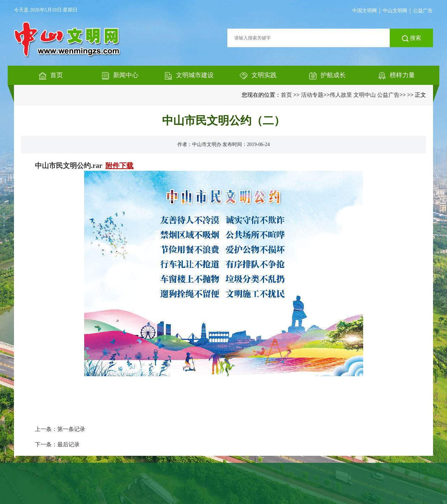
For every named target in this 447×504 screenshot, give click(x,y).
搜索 (412, 38)
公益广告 (423, 11)
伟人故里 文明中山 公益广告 (365, 95)
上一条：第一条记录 (60, 429)
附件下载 (119, 166)
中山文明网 (395, 11)
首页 (286, 95)
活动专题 (312, 95)
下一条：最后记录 (57, 444)
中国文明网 (365, 11)
